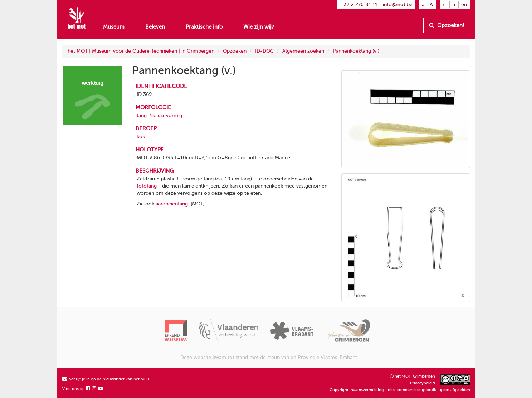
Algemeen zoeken (303, 51)
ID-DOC (264, 51)
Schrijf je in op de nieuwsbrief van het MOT (106, 379)
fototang (147, 186)
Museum (114, 27)
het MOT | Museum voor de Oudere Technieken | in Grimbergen (141, 51)
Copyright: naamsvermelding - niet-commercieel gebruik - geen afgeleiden (400, 390)
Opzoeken (235, 51)
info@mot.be (398, 4)
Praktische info (204, 27)
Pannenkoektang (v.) (356, 51)
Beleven (155, 27)
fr (454, 4)
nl (445, 4)
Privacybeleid (423, 383)
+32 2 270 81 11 (359, 4)
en (464, 4)
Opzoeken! (447, 25)
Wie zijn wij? (259, 27)
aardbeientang (172, 204)
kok (141, 137)
